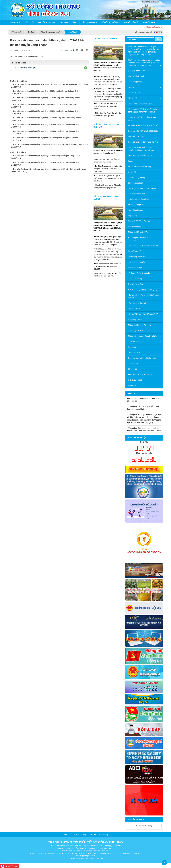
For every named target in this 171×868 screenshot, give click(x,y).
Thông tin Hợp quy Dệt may (140, 325)
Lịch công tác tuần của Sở (139, 331)
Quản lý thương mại (136, 194)
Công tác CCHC (135, 352)
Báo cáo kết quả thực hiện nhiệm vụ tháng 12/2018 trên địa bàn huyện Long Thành (47, 118)
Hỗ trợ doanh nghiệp (137, 262)
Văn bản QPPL (89, 22)
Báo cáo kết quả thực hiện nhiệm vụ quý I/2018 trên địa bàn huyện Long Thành (46, 104)
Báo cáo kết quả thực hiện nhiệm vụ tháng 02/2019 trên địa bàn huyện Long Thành (47, 131)
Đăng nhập (104, 834)
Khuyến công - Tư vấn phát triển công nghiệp (144, 296)
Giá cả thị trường (135, 279)
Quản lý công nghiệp (137, 177)
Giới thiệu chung (135, 380)
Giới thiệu (29, 22)
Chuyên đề (133, 98)
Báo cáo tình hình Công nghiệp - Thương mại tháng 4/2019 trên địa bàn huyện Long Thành (50, 144)
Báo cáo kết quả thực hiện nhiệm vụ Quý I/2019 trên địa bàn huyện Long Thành (46, 138)
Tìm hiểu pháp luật (136, 136)
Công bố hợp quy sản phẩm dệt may (143, 142)
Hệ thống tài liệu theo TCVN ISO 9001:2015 (142, 239)
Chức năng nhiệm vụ (137, 257)
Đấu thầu (132, 347)
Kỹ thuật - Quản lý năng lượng (141, 273)
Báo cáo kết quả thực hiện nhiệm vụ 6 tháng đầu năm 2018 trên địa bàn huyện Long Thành (50, 84)
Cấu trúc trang (80, 834)
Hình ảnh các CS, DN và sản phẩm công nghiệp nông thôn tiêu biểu (143, 111)
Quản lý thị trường (136, 284)
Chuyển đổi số (131, 22)
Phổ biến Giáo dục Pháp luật (140, 156)
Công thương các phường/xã (140, 104)
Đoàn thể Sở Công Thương (139, 166)
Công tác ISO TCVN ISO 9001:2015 (143, 131)
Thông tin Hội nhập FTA (138, 232)
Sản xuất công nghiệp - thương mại (143, 290)
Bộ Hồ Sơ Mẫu (134, 93)
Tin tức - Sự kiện (46, 22)
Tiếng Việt (146, 2)
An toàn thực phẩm (136, 205)
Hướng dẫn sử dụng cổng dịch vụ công (142, 119)
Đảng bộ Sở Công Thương (139, 221)
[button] (86, 68)
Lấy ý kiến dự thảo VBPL (138, 303)
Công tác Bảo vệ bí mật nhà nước (142, 358)
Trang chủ (15, 22)
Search (131, 161)
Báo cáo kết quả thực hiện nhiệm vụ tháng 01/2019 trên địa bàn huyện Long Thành (47, 124)
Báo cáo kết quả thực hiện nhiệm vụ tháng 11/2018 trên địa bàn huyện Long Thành (47, 162)
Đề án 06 (116, 22)
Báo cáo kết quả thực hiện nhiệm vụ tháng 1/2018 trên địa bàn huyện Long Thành (47, 111)
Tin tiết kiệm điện (135, 268)
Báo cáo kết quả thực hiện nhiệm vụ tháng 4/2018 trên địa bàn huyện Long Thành (47, 98)
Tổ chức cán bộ (135, 251)
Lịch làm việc (134, 363)
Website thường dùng (144, 826)
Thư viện (104, 22)
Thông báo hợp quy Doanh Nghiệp (142, 336)
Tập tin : (24, 67)
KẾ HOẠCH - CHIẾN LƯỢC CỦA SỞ (143, 125)
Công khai (132, 87)
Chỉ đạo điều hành (136, 183)
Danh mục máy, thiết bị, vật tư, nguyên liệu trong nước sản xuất (142, 149)
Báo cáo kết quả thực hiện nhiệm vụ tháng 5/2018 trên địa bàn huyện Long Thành (47, 91)
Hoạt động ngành (135, 82)
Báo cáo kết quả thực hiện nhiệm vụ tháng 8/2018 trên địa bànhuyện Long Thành (46, 156)
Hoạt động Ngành (135, 210)
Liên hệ (93, 834)
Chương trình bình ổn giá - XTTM (142, 188)
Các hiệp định (148, 22)
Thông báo (133, 385)
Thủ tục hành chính (136, 76)
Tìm (158, 39)
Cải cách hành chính (137, 71)
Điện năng (132, 216)
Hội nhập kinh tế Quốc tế (138, 199)
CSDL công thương (68, 22)
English (156, 2)
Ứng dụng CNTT (135, 320)
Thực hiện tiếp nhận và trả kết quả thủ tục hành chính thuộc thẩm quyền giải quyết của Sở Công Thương (144, 63)
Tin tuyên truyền (135, 227)
